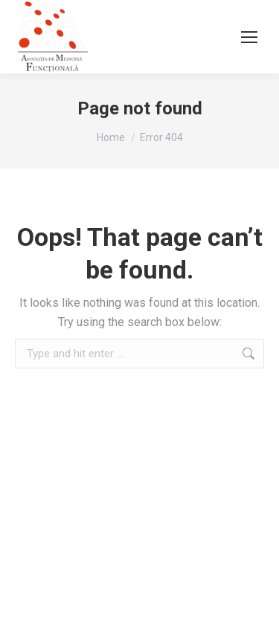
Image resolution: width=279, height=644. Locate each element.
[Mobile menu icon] (249, 37)
